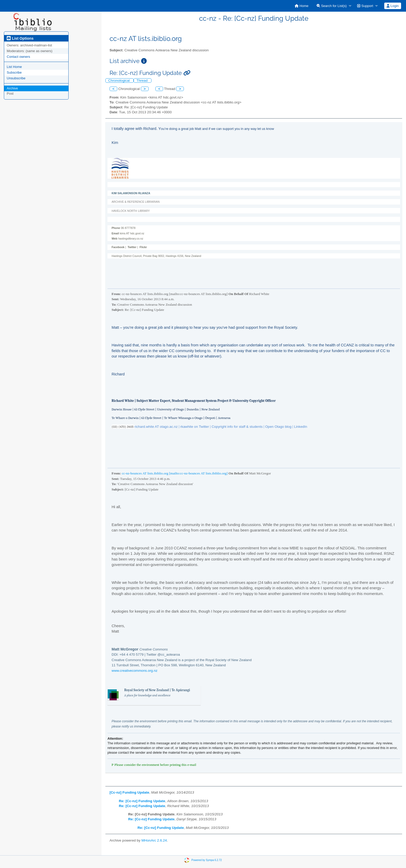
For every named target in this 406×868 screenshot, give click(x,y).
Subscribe (14, 72)
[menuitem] (302, 6)
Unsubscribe (16, 78)
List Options (20, 38)
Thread (143, 80)
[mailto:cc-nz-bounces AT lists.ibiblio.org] (198, 473)
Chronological (119, 80)
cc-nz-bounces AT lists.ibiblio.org (145, 473)
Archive (12, 88)
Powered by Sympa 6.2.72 (206, 860)
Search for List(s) (332, 6)
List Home (14, 67)
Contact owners (18, 57)
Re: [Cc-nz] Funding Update (142, 801)
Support (365, 6)
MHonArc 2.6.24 (154, 840)
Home (302, 6)
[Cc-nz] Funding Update (129, 792)
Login (393, 6)
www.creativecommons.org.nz (135, 671)
